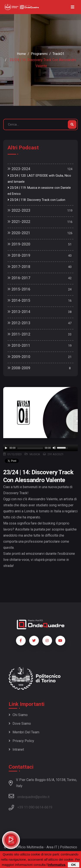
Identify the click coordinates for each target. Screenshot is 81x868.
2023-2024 (19, 169)
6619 (48, 807)
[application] (40, 448)
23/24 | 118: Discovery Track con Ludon (36, 200)
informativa (56, 865)
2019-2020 (19, 244)
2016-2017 (19, 278)
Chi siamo (18, 715)
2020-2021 (19, 233)
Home (21, 54)
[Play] (6, 448)
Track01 (58, 54)
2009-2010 (19, 357)
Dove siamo (20, 724)
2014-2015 (19, 300)
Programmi (39, 54)
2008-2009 (19, 368)
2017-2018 (19, 267)
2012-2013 (19, 323)
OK (74, 865)
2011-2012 (19, 334)
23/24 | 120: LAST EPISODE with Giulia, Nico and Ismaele (39, 179)
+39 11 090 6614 (30, 807)
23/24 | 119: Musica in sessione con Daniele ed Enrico (39, 191)
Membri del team (24, 732)
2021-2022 (19, 222)
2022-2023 (19, 210)
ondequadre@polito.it (29, 796)
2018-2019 (19, 255)
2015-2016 (19, 289)
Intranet (16, 749)
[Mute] (54, 448)
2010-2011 (19, 345)
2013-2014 (19, 312)
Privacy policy (21, 741)
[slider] (30, 448)
